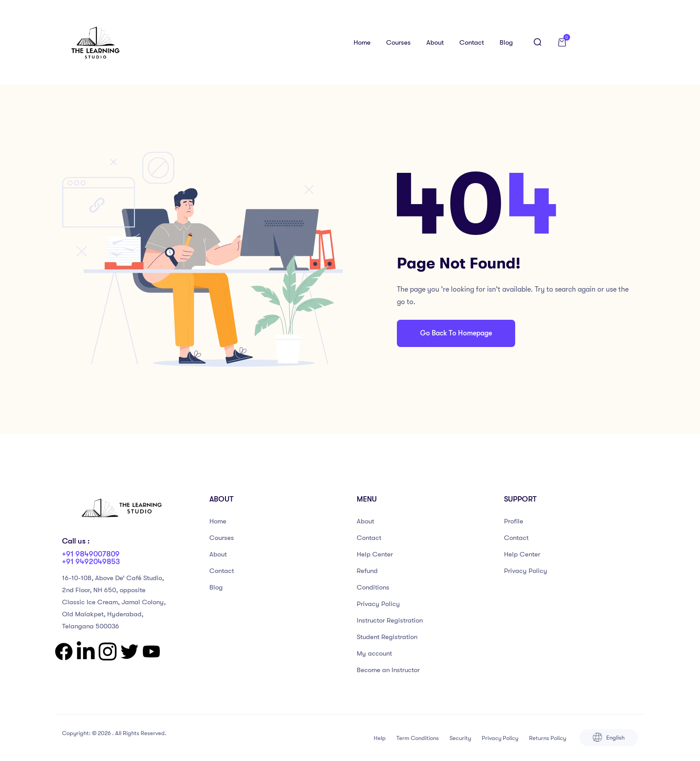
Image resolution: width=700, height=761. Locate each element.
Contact (472, 42)
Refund (367, 571)
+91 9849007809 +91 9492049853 (91, 558)
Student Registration (387, 637)
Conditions (373, 587)
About (435, 42)
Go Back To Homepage (456, 333)
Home (362, 42)
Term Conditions (418, 738)
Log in (610, 42)
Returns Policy (548, 738)
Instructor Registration (390, 620)
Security (460, 738)
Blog (506, 42)
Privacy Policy (378, 604)
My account (374, 653)
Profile (514, 521)
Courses (398, 42)
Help (380, 738)
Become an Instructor (388, 670)
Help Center (375, 554)
